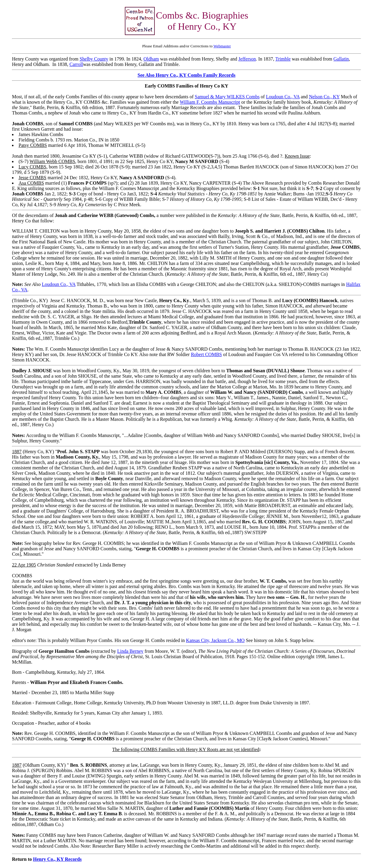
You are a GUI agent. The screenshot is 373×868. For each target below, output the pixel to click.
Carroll (76, 64)
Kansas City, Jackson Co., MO (215, 640)
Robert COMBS (207, 354)
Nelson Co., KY (324, 97)
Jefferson (247, 59)
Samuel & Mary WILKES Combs (227, 97)
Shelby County (94, 59)
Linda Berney (130, 651)
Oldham (151, 59)
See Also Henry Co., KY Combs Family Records (187, 75)
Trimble (283, 59)
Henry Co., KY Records (57, 859)
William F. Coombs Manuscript (210, 102)
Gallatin (341, 59)
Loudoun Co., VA (283, 97)
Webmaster (222, 46)
